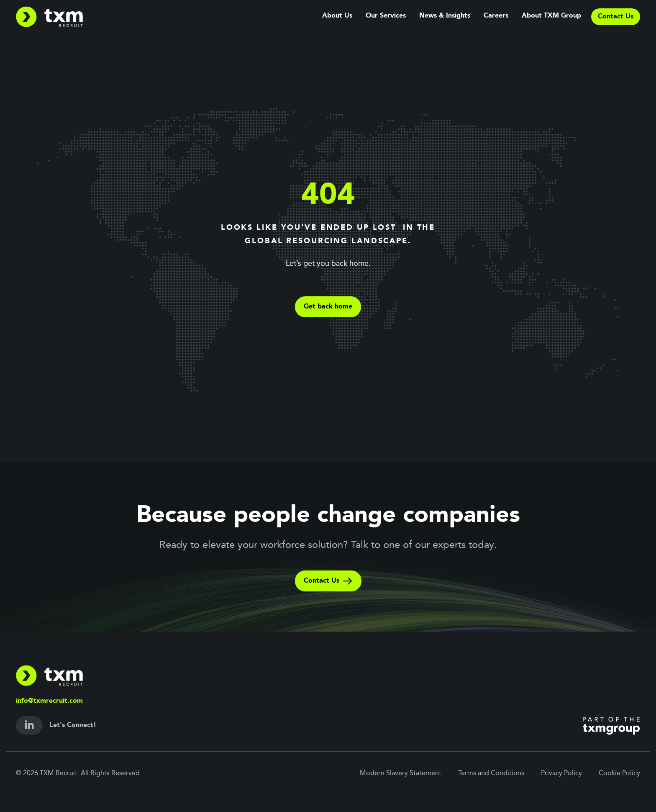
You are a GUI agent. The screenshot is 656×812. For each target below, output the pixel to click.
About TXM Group (551, 16)
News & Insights (445, 16)
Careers (496, 16)
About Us (337, 16)
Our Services (386, 16)
